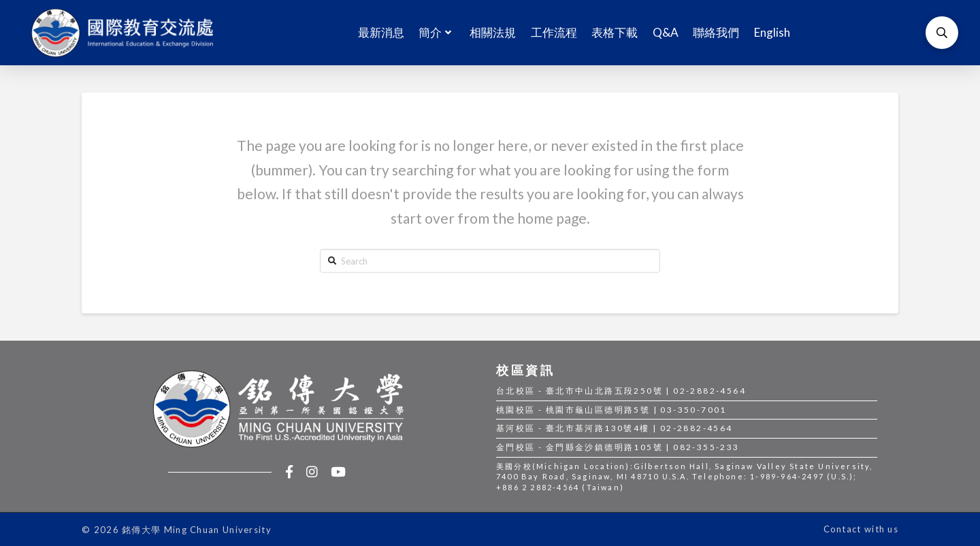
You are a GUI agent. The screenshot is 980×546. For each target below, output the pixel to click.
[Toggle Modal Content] (942, 33)
